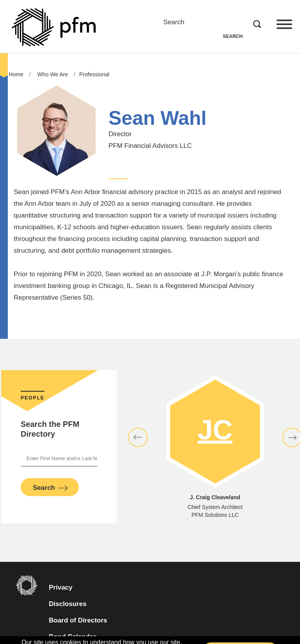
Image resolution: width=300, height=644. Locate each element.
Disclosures (68, 604)
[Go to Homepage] (54, 27)
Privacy (61, 587)
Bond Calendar (86, 636)
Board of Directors (78, 620)
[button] (138, 437)
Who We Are (53, 74)
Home (16, 74)
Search (174, 22)
